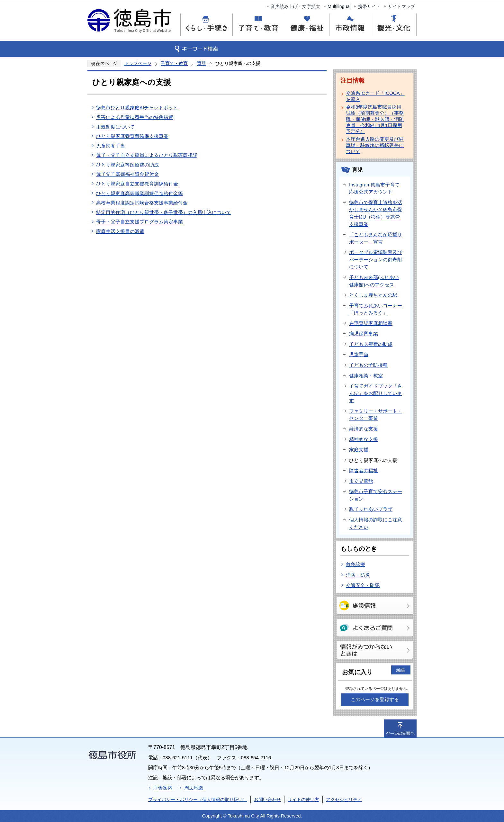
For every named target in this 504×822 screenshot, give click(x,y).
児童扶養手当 (111, 146)
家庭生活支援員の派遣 (120, 231)
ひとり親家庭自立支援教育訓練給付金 (137, 184)
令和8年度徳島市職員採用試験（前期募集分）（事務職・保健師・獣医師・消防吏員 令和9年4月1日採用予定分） (375, 119)
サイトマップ (401, 6)
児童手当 (359, 354)
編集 (401, 670)
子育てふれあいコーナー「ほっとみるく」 (376, 309)
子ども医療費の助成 (371, 344)
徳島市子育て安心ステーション (376, 495)
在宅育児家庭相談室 (371, 323)
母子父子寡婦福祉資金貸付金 (127, 174)
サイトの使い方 (303, 799)
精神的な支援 (364, 439)
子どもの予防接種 (368, 365)
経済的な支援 (364, 429)
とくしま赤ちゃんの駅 (373, 295)
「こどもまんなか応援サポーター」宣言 (376, 238)
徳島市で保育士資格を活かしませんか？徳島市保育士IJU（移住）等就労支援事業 (376, 213)
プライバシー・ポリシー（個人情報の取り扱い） (198, 799)
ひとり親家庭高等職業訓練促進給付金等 (139, 193)
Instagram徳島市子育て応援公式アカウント (374, 188)
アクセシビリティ (344, 799)
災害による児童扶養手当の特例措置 (135, 117)
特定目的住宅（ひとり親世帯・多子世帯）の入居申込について (164, 212)
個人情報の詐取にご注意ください (376, 523)
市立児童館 (361, 481)
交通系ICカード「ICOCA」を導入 (375, 96)
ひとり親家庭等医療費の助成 (127, 165)
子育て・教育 (174, 63)
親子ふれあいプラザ (371, 509)
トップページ (138, 63)
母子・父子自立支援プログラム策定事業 (139, 222)
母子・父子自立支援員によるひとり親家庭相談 (147, 155)
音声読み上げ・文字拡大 (295, 6)
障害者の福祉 (364, 470)
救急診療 (355, 564)
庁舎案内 (163, 788)
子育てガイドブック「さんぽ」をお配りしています (376, 393)
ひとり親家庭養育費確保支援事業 (132, 136)
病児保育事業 (364, 334)
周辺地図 (194, 788)
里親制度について (115, 127)
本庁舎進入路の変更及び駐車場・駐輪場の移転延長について (375, 145)
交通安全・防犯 (363, 585)
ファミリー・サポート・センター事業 (376, 415)
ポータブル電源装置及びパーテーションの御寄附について (376, 259)
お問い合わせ (267, 799)
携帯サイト (369, 6)
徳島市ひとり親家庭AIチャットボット (137, 108)
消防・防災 (358, 575)
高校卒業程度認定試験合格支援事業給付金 (142, 203)
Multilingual (339, 6)
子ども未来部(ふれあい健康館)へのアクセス (374, 281)
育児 (202, 63)
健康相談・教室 (366, 376)
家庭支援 (359, 450)
